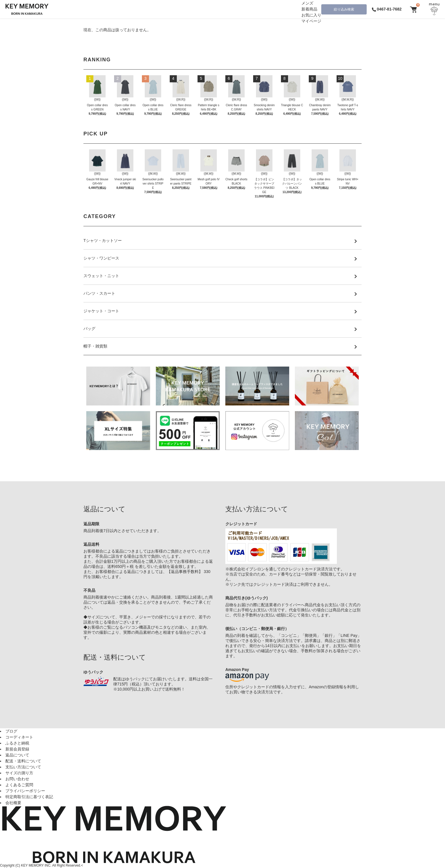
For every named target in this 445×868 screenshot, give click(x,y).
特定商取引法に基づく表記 (29, 797)
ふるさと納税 (17, 743)
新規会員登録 (17, 749)
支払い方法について (23, 767)
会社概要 (13, 803)
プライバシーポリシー (25, 791)
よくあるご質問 (19, 785)
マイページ (311, 21)
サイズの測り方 (19, 773)
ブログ (11, 731)
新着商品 (309, 9)
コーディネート (19, 737)
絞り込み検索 (344, 9)
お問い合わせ (17, 779)
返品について (17, 755)
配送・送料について (23, 761)
